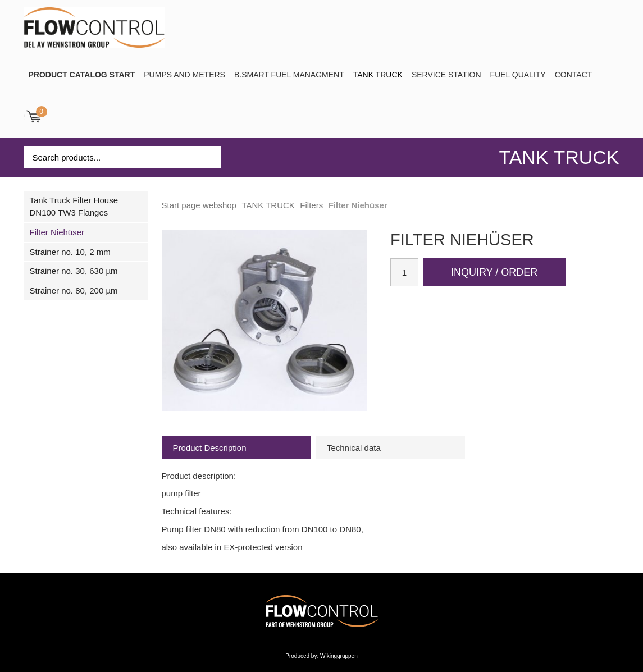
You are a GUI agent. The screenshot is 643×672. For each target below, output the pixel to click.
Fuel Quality (518, 75)
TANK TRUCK (378, 75)
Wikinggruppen (339, 656)
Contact (574, 75)
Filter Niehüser (57, 232)
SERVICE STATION (446, 75)
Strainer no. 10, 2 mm (70, 252)
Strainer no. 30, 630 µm (74, 271)
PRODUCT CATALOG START (82, 75)
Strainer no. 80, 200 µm (74, 291)
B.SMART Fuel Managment (289, 75)
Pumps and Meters (184, 75)
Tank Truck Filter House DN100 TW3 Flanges (74, 206)
